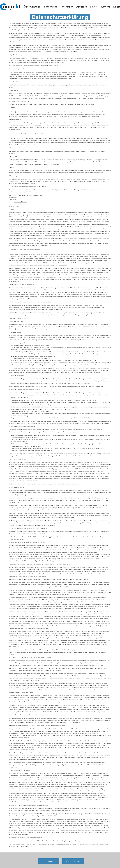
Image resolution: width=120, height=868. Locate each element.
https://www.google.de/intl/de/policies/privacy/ (79, 650)
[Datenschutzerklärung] (73, 861)
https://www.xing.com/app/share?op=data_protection (65, 765)
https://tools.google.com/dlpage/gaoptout (21, 636)
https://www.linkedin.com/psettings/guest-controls (36, 705)
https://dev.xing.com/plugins (17, 736)
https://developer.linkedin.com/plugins (23, 678)
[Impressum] (49, 861)
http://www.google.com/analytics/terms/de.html (23, 652)
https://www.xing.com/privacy (57, 763)
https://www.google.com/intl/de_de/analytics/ (87, 652)
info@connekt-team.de (18, 204)
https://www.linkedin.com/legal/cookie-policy (53, 710)
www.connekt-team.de (20, 202)
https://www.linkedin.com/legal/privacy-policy (29, 712)
